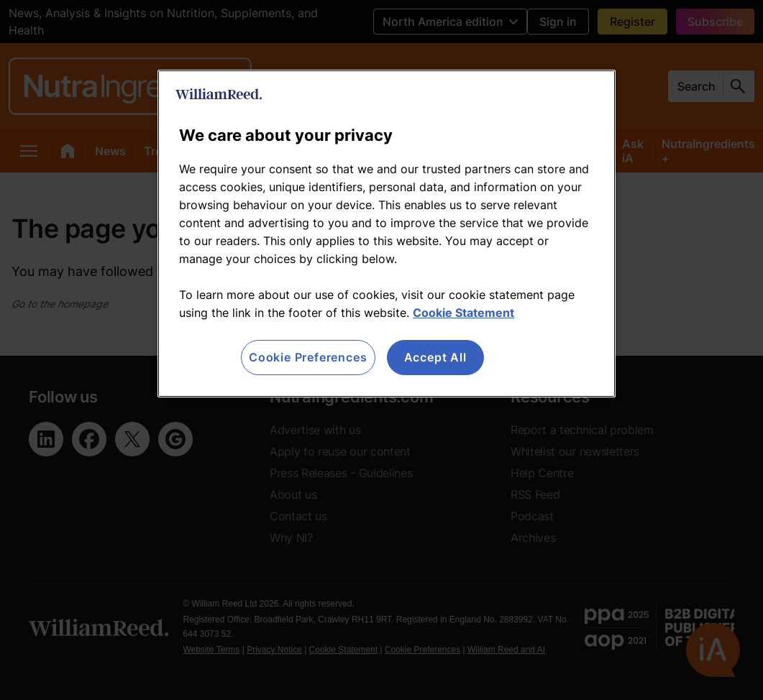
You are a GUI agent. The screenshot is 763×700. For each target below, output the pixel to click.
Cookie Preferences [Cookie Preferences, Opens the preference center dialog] (308, 357)
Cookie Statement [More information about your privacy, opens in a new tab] (463, 313)
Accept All (435, 357)
